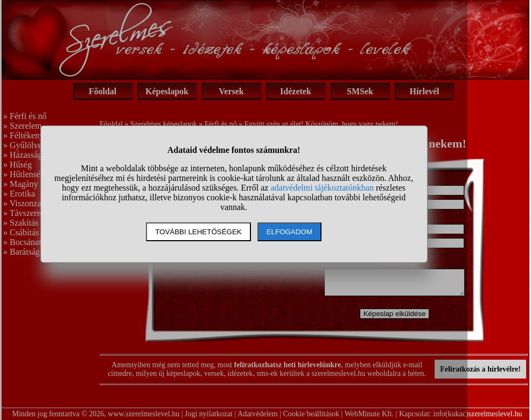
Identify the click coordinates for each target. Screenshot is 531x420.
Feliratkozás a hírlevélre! (480, 369)
